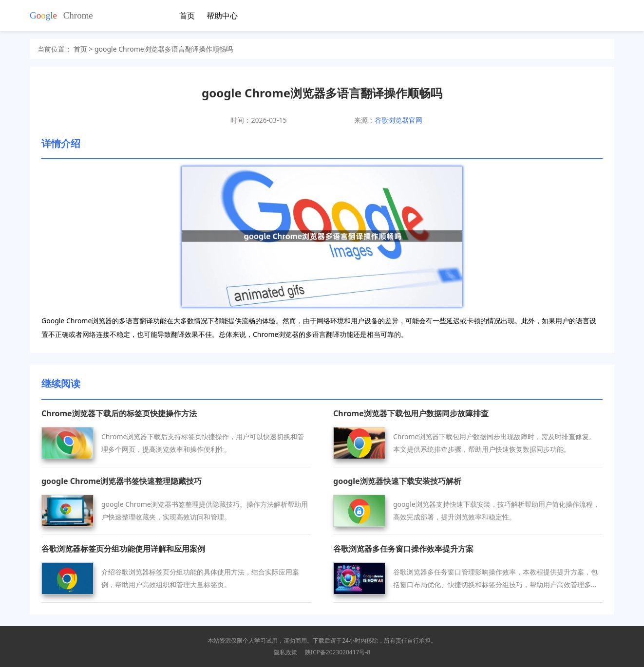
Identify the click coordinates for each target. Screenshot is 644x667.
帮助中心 (222, 16)
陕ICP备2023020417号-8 (338, 652)
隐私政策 (285, 652)
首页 (187, 16)
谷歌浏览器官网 (398, 120)
